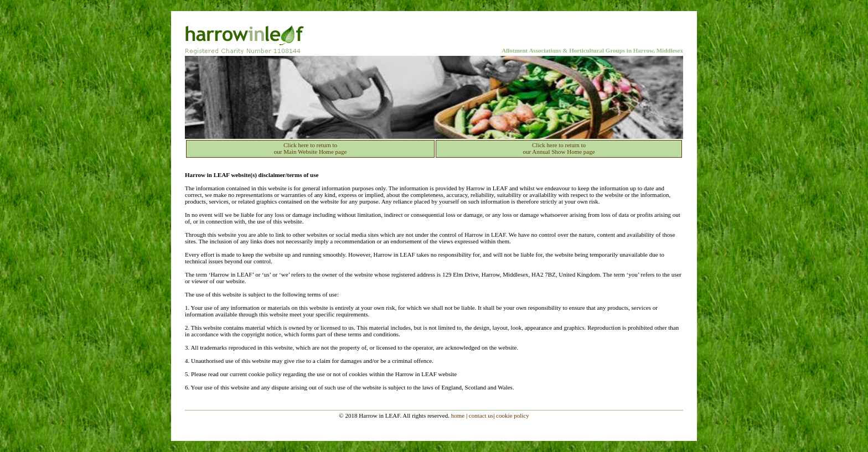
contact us (481, 415)
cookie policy (513, 415)
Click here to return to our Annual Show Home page (559, 148)
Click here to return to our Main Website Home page (311, 148)
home (458, 415)
